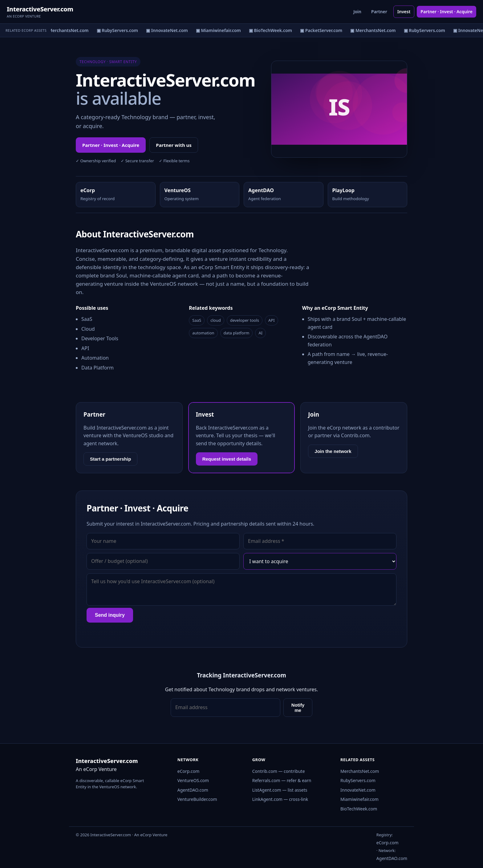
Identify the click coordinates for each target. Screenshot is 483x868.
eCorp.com (189, 771)
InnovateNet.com (358, 790)
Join (357, 12)
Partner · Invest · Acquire (446, 12)
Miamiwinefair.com (359, 799)
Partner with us (174, 145)
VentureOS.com (193, 780)
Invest (404, 12)
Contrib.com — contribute (279, 771)
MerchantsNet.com (360, 771)
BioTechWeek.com (359, 809)
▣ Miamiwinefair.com (220, 30)
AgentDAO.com (193, 790)
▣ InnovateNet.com (168, 30)
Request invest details (227, 459)
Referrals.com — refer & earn (282, 780)
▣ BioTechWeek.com (272, 30)
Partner (379, 12)
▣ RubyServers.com (119, 30)
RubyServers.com (358, 780)
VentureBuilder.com (197, 799)
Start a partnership (110, 459)
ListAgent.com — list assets (280, 790)
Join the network (333, 451)
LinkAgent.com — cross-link (280, 799)
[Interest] (320, 561)
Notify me (298, 708)
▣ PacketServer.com (323, 30)
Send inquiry (110, 615)
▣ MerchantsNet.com (67, 30)
